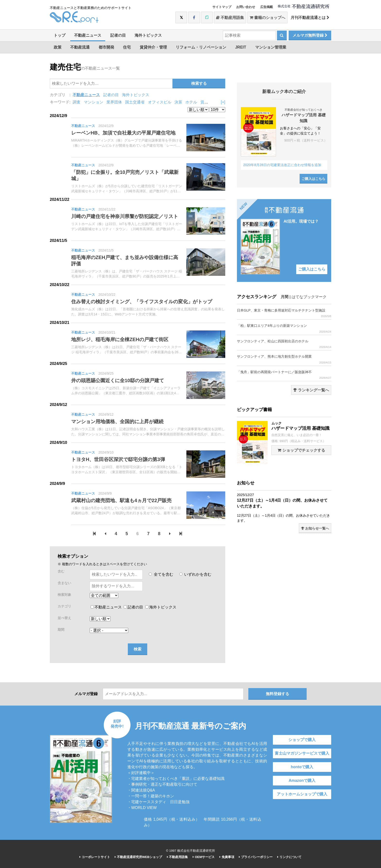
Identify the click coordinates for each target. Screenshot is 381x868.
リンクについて (289, 857)
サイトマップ (222, 7)
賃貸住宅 (208, 102)
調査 (77, 102)
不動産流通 (80, 47)
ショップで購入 (302, 740)
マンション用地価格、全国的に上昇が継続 (117, 421)
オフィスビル (160, 102)
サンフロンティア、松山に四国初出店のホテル (284, 344)
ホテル (191, 102)
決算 (178, 102)
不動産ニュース (88, 35)
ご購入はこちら (313, 179)
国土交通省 (135, 102)
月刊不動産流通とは (310, 18)
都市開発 (106, 47)
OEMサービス (204, 857)
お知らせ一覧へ (315, 528)
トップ (60, 35)
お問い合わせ (246, 7)
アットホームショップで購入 (302, 794)
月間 (285, 297)
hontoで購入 (302, 767)
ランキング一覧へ (311, 390)
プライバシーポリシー (256, 857)
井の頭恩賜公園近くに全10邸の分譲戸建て (118, 380)
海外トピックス (148, 35)
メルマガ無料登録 (310, 35)
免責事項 (227, 857)
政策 (58, 47)
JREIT (241, 47)
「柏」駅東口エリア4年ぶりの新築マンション (284, 328)
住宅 (127, 47)
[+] (223, 102)
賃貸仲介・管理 (153, 47)
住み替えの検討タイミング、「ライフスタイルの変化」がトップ (142, 302)
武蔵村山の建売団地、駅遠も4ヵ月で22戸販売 (121, 500)
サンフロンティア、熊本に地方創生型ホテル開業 (284, 359)
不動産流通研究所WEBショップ (138, 857)
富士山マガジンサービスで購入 (302, 753)
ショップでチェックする (301, 450)
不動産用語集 (230, 18)
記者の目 (118, 35)
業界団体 (114, 102)
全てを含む (161, 574)
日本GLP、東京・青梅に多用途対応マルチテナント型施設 (284, 313)
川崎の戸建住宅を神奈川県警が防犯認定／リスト (125, 216)
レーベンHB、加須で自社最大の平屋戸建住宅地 (123, 133)
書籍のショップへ (267, 18)
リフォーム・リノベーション (201, 47)
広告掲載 (267, 7)
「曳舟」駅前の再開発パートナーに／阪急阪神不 (284, 375)
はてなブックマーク (309, 297)
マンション (94, 102)
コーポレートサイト (95, 857)
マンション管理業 (271, 47)
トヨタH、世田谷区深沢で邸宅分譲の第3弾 (118, 459)
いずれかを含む (195, 574)
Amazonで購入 (302, 780)
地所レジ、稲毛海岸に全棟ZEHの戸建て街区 (120, 339)
